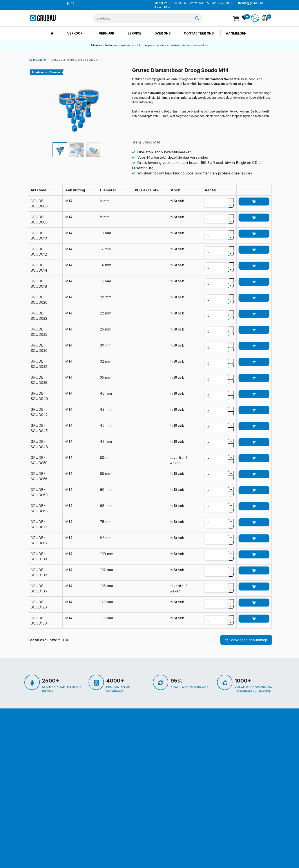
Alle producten (37, 60)
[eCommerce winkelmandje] (236, 18)
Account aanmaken (195, 46)
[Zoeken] (197, 18)
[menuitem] (52, 33)
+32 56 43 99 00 (222, 3)
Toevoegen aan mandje (246, 640)
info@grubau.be (253, 3)
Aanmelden (236, 33)
